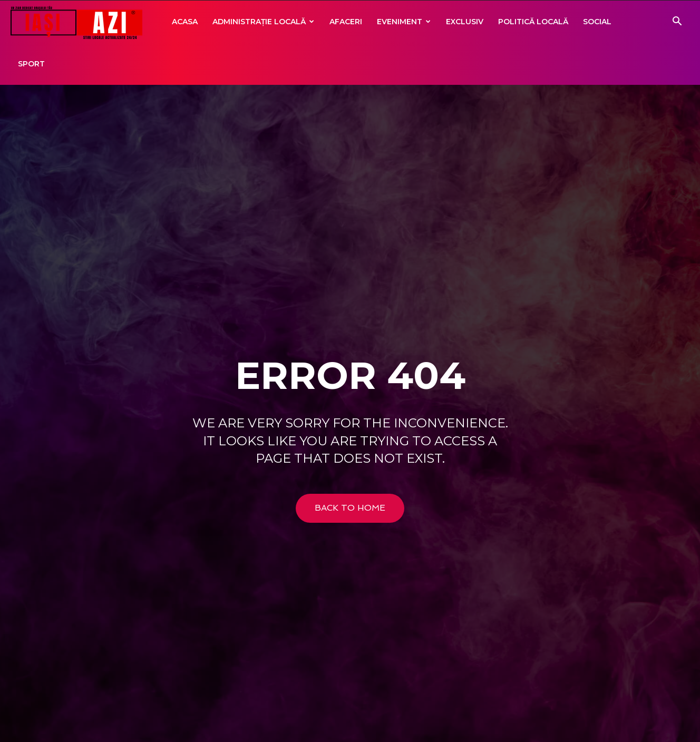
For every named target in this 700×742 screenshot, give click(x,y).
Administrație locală (263, 22)
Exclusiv (465, 22)
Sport (31, 64)
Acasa (185, 22)
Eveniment (404, 22)
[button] (677, 22)
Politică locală (533, 22)
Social (597, 22)
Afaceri (346, 22)
